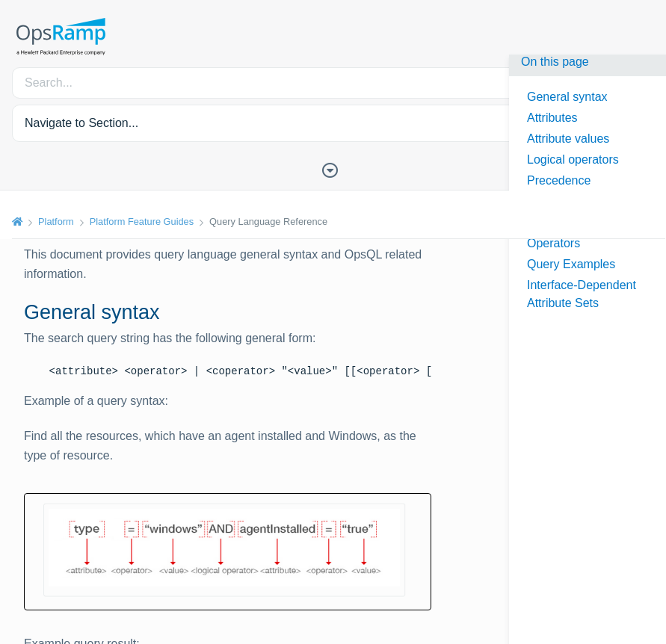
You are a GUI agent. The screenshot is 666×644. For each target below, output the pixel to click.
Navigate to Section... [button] (81, 123)
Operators (554, 243)
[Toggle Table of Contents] (333, 169)
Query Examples (571, 264)
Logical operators (573, 160)
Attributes (552, 118)
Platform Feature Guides (142, 222)
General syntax (567, 97)
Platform (56, 222)
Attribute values (568, 139)
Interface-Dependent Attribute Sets (582, 294)
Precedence (559, 180)
